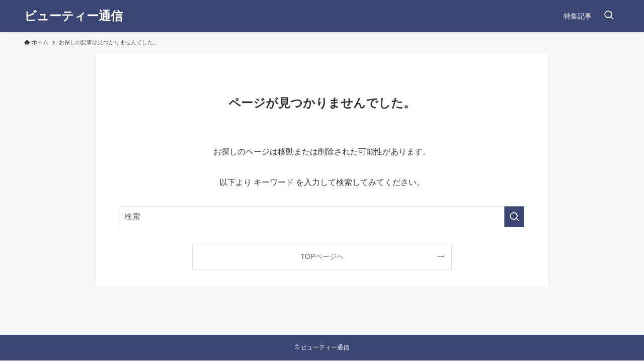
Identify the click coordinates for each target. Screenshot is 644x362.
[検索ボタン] (609, 16)
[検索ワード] (322, 217)
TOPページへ (322, 256)
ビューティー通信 (73, 16)
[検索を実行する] (514, 217)
